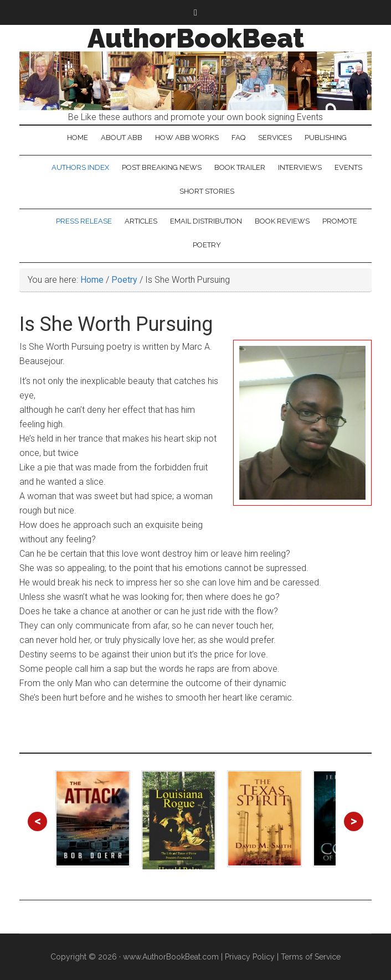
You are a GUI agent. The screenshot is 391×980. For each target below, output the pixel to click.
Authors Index (80, 167)
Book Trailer (240, 167)
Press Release (84, 221)
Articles (141, 221)
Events (348, 167)
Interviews (300, 167)
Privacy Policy (250, 957)
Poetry (207, 245)
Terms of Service (311, 957)
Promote (340, 221)
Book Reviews (282, 221)
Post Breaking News (162, 167)
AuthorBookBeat (196, 38)
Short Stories (207, 191)
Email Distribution (206, 221)
